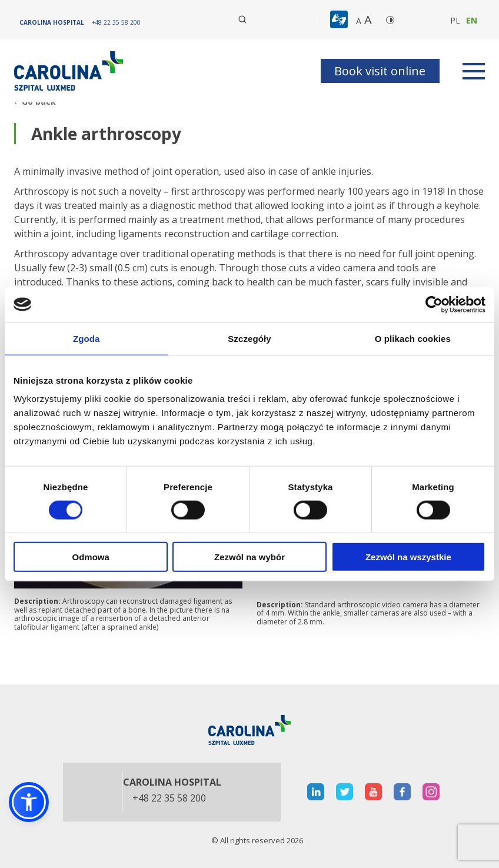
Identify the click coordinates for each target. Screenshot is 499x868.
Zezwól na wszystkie (408, 557)
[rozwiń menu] (474, 71)
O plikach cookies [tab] (413, 338)
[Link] (70, 71)
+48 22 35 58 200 (169, 799)
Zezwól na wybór (249, 557)
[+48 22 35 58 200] (116, 22)
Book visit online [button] (380, 71)
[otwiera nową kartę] (316, 792)
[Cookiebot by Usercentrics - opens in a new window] (434, 304)
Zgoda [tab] (87, 338)
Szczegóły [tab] (249, 338)
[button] (340, 20)
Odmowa (91, 557)
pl (455, 20)
